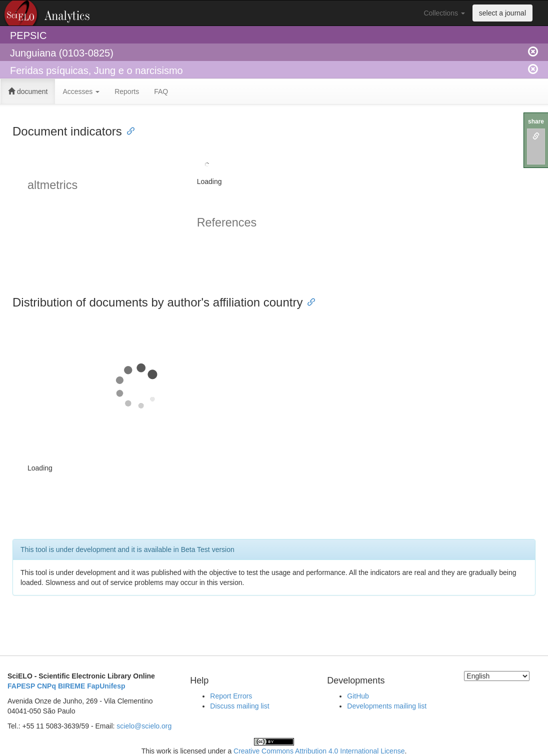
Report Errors (231, 696)
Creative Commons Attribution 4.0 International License (319, 751)
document (28, 91)
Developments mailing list (387, 706)
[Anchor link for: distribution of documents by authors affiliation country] (308, 301)
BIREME (71, 686)
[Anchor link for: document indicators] (128, 130)
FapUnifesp (106, 686)
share (536, 121)
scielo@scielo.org (144, 726)
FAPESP (21, 686)
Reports (127, 91)
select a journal (502, 13)
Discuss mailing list (239, 706)
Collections (444, 13)
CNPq (46, 686)
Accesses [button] (81, 91)
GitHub (358, 696)
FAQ (161, 91)
